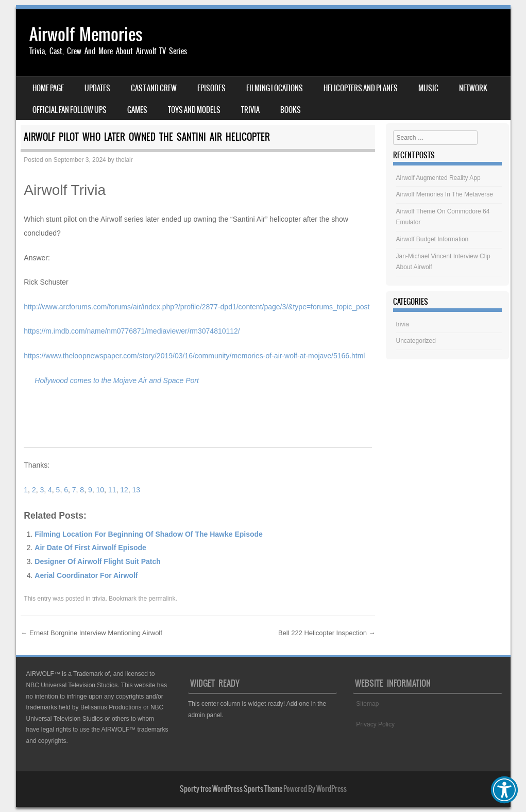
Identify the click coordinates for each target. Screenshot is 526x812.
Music (428, 88)
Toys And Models (194, 110)
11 (112, 490)
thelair (124, 160)
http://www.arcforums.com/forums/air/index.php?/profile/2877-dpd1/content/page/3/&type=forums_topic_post (197, 307)
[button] (504, 790)
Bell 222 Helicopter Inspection (327, 633)
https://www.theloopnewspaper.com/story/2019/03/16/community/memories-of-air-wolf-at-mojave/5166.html (194, 356)
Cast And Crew (154, 88)
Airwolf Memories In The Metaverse (445, 194)
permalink (162, 599)
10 (100, 490)
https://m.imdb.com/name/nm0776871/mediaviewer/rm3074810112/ (132, 331)
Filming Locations (275, 88)
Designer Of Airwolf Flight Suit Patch (98, 561)
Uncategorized (416, 341)
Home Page (48, 88)
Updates (97, 88)
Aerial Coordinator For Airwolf (86, 575)
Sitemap (367, 704)
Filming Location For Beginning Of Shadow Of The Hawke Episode (149, 534)
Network (473, 88)
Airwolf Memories (86, 34)
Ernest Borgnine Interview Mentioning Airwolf (91, 633)
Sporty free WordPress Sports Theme (231, 789)
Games (137, 110)
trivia (99, 599)
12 (124, 490)
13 (137, 490)
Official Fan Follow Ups (70, 110)
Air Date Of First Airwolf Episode (90, 548)
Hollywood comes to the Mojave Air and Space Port (117, 380)
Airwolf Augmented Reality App (438, 178)
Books (291, 110)
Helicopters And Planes (361, 88)
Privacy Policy (375, 724)
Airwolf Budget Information (432, 239)
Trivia (250, 110)
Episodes (211, 88)
